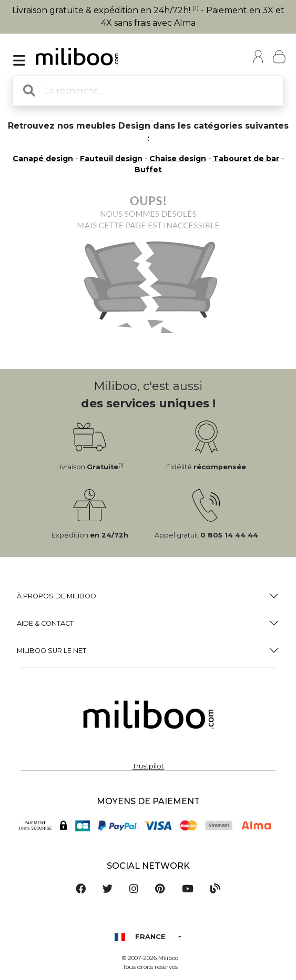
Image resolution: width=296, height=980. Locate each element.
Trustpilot (148, 766)
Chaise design (178, 159)
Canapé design (43, 159)
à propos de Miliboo (57, 596)
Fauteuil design (111, 159)
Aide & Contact (45, 623)
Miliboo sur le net (52, 651)
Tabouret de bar (246, 159)
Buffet (148, 170)
